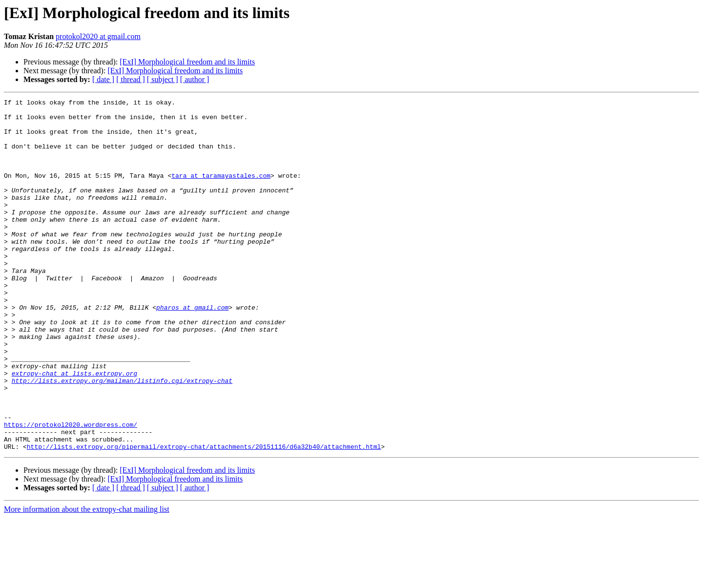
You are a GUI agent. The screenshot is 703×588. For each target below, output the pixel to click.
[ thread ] (131, 79)
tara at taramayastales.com (221, 191)
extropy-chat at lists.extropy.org (74, 429)
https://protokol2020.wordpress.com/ (71, 490)
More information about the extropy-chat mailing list (87, 579)
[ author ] (195, 79)
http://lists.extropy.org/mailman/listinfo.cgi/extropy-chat (122, 438)
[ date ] (103, 79)
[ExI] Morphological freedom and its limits (187, 62)
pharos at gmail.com (192, 350)
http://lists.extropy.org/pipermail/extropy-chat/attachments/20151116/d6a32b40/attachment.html (204, 517)
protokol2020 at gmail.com (98, 36)
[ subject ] (163, 79)
